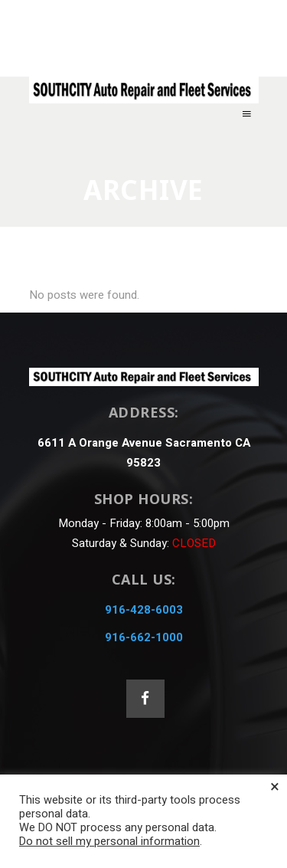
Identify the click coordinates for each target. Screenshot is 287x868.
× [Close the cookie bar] (275, 787)
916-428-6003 (144, 610)
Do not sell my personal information (109, 842)
